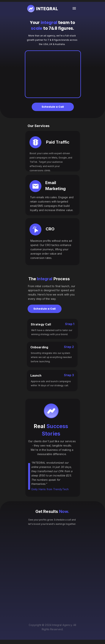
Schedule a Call (53, 107)
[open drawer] (74, 9)
